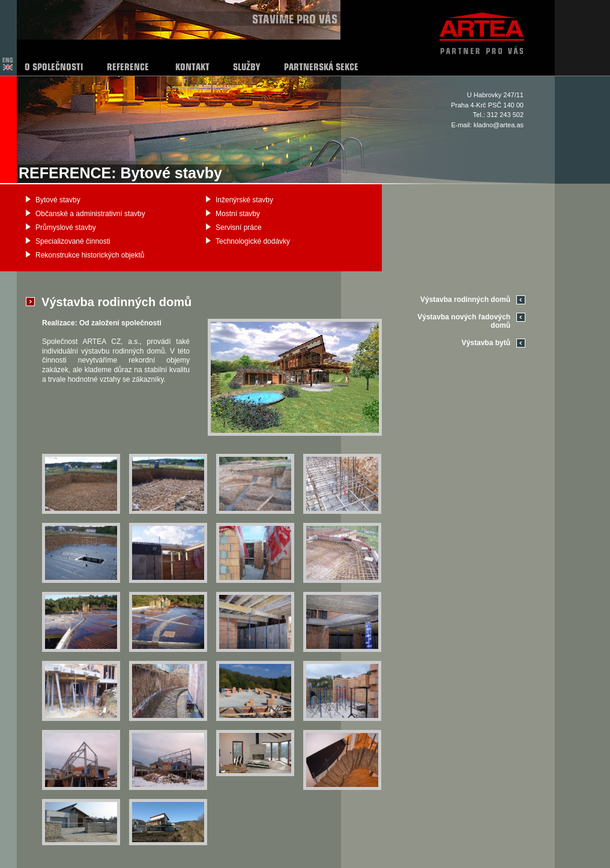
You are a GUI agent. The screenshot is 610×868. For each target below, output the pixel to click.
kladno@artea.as (499, 125)
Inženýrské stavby (244, 200)
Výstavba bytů (486, 343)
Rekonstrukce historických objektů (90, 255)
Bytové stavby (58, 200)
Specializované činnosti (73, 241)
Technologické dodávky (253, 241)
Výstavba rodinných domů (465, 300)
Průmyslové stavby (66, 228)
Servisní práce (239, 228)
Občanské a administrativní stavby (90, 214)
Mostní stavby (238, 214)
